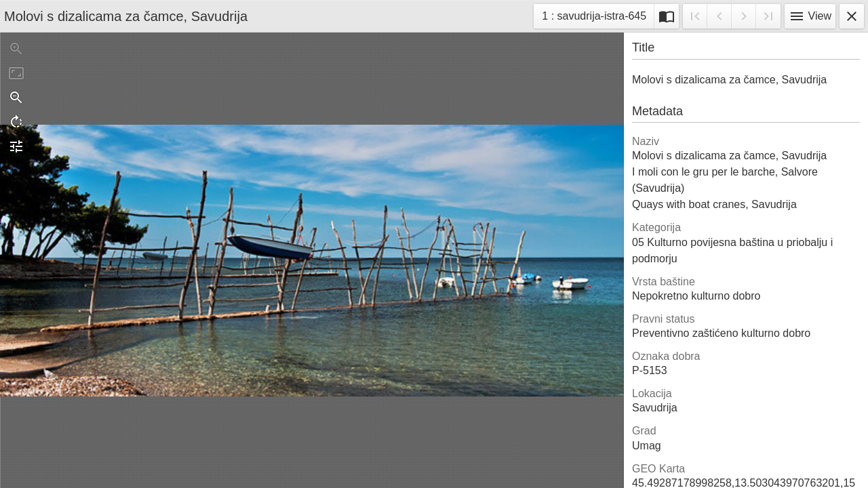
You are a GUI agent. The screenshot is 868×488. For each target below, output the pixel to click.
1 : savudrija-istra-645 (594, 18)
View (810, 16)
